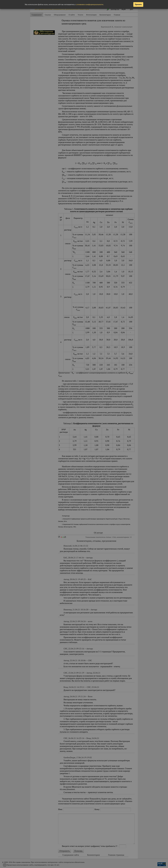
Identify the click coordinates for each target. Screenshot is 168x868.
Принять (138, 4)
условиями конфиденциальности (90, 4)
